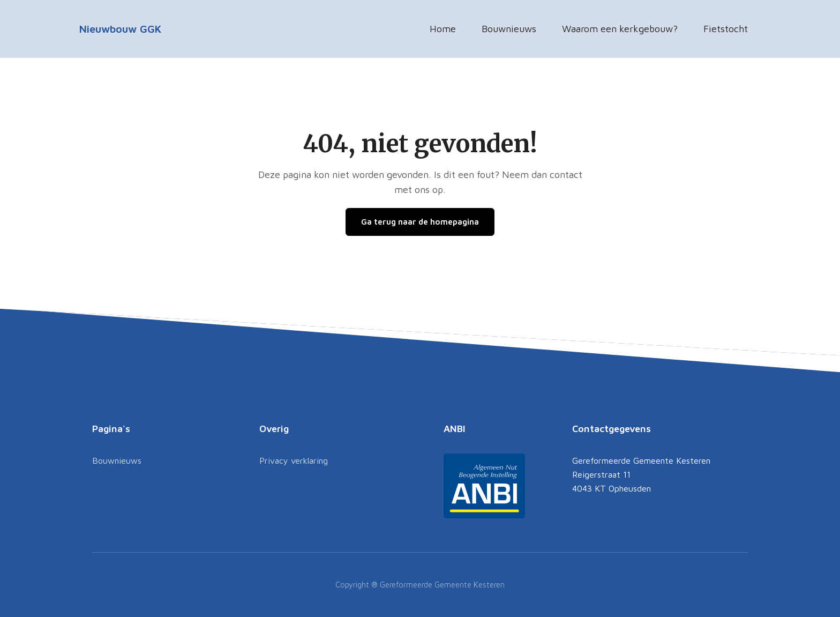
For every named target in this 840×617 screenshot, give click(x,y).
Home (443, 29)
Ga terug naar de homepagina (420, 222)
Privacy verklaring (294, 460)
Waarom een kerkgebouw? (620, 29)
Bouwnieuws (509, 29)
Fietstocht (726, 29)
